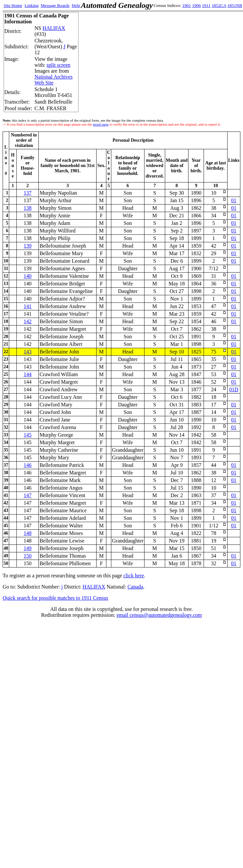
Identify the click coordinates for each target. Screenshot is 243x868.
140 (28, 276)
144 (28, 374)
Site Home (13, 5)
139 (28, 246)
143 (28, 352)
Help (76, 5)
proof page (101, 124)
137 (28, 193)
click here (134, 576)
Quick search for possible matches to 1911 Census (55, 598)
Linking (32, 5)
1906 (197, 5)
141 (28, 306)
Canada (135, 587)
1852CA (219, 5)
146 (28, 465)
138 (28, 208)
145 (28, 435)
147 (28, 495)
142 (28, 321)
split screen (58, 65)
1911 (206, 5)
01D (234, 389)
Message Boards (55, 5)
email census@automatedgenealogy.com (159, 615)
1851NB (235, 5)
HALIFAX (54, 28)
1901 (187, 5)
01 (234, 200)
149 (28, 548)
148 (28, 533)
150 (28, 556)
